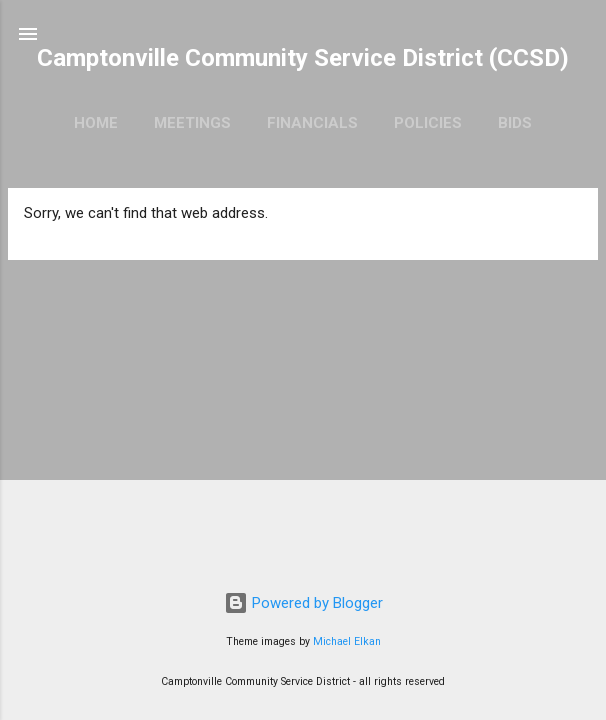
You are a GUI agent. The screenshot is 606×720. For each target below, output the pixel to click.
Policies (428, 123)
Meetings (192, 123)
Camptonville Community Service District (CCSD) (303, 58)
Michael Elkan (347, 641)
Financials (312, 123)
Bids (515, 123)
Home (96, 123)
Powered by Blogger (303, 603)
